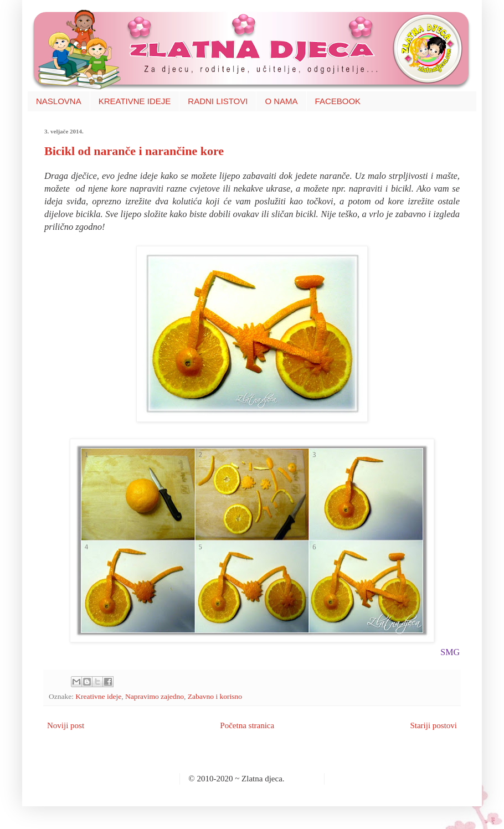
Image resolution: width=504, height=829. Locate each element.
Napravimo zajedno (155, 696)
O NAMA (281, 101)
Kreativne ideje (98, 696)
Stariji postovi (433, 725)
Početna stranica (247, 725)
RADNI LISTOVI (218, 101)
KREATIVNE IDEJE (135, 101)
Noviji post (66, 725)
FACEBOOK (338, 101)
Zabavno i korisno (215, 696)
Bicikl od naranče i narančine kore (134, 151)
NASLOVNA (59, 101)
